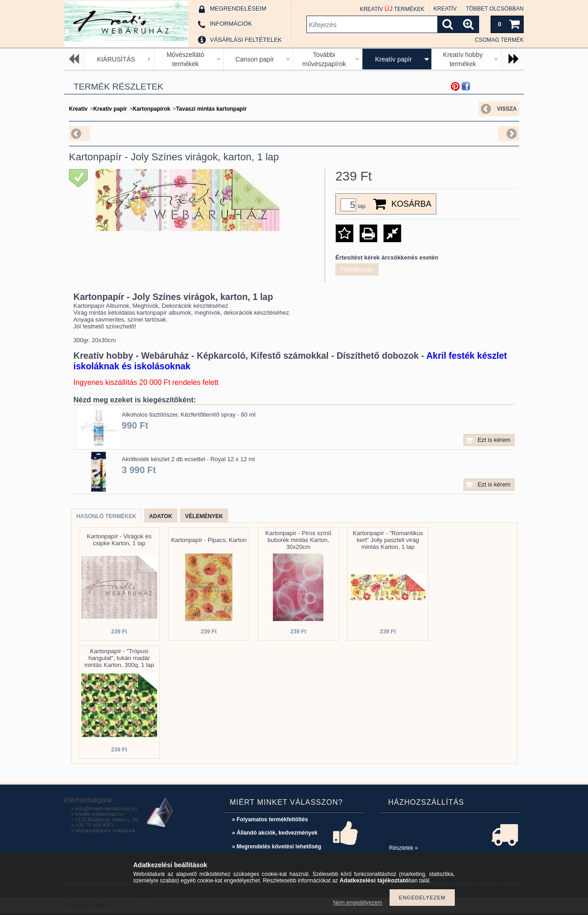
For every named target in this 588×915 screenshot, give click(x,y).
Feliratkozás (357, 269)
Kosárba (411, 204)
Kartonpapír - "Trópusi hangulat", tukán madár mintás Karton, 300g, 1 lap (119, 658)
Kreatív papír (393, 59)
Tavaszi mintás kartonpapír (211, 109)
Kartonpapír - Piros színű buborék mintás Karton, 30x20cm (299, 540)
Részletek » (404, 848)
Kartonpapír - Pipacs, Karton (209, 540)
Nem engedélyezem (358, 903)
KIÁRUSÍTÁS (116, 59)
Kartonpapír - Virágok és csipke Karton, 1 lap (119, 540)
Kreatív (78, 109)
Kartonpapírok (152, 109)
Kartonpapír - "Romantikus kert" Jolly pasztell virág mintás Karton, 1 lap (388, 540)
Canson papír (254, 59)
